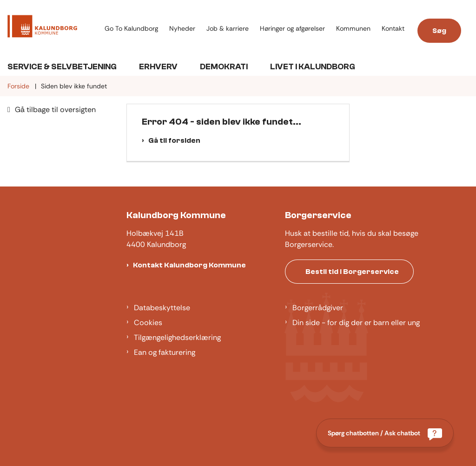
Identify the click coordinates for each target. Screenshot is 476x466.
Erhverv (158, 67)
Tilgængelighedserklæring (177, 337)
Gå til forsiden (174, 140)
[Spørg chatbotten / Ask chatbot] (385, 433)
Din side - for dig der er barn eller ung (356, 323)
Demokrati (224, 67)
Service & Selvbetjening (62, 67)
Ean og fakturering (165, 352)
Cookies (148, 323)
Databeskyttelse (162, 308)
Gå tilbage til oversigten (55, 110)
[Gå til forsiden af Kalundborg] (39, 28)
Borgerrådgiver (318, 308)
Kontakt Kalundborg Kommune (189, 265)
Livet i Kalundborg (313, 67)
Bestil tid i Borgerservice (352, 272)
